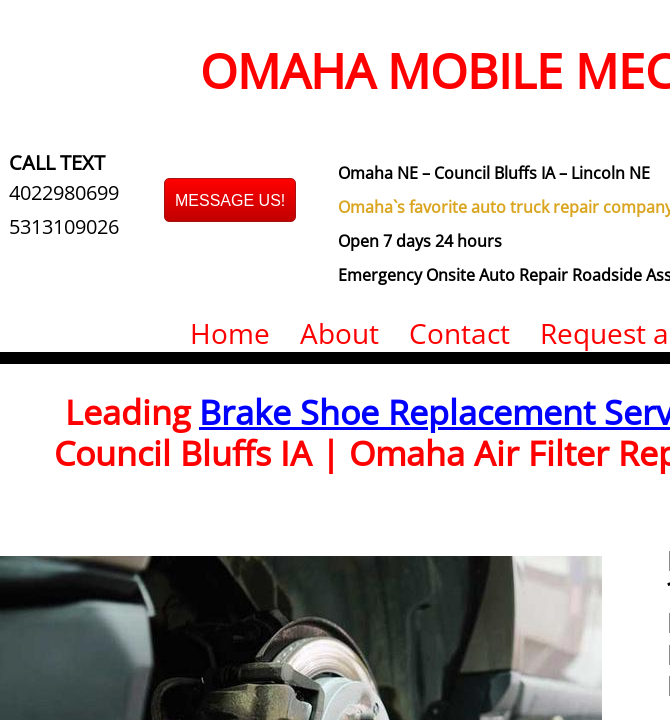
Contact (459, 333)
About (339, 333)
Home (230, 333)
